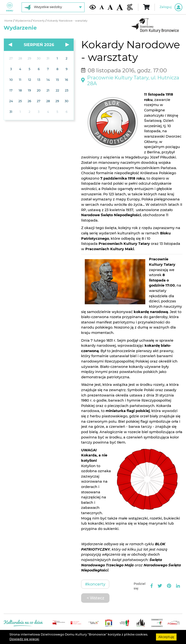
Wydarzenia (23, 21)
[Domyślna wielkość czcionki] (102, 7)
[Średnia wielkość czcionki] (110, 7)
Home (9, 21)
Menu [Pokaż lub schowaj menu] (10, 7)
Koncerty (39, 21)
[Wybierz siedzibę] (53, 7)
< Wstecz (95, 598)
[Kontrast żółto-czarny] (93, 7)
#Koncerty (95, 584)
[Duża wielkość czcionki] (120, 7)
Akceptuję (166, 637)
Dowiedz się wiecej (24, 639)
